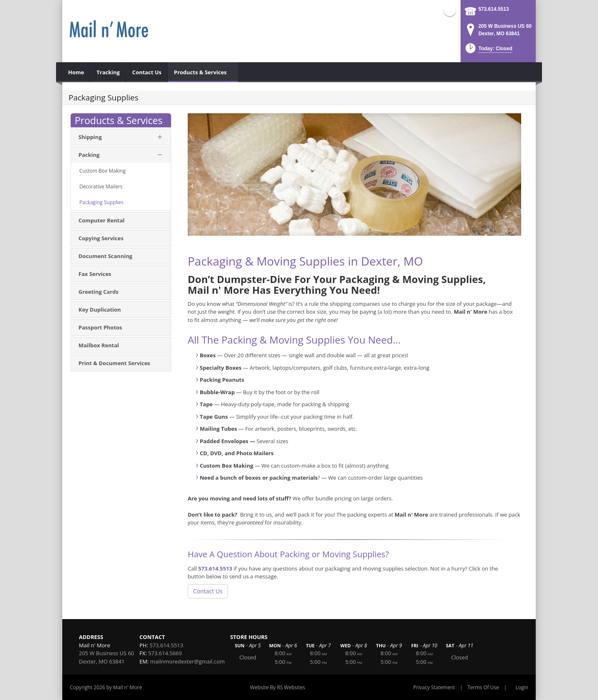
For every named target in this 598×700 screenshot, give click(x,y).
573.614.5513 (494, 9)
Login (522, 687)
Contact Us (208, 591)
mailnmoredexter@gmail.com (188, 661)
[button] (488, 51)
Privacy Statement (434, 687)
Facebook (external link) (450, 10)
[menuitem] (76, 72)
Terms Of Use (483, 687)
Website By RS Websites (278, 687)
